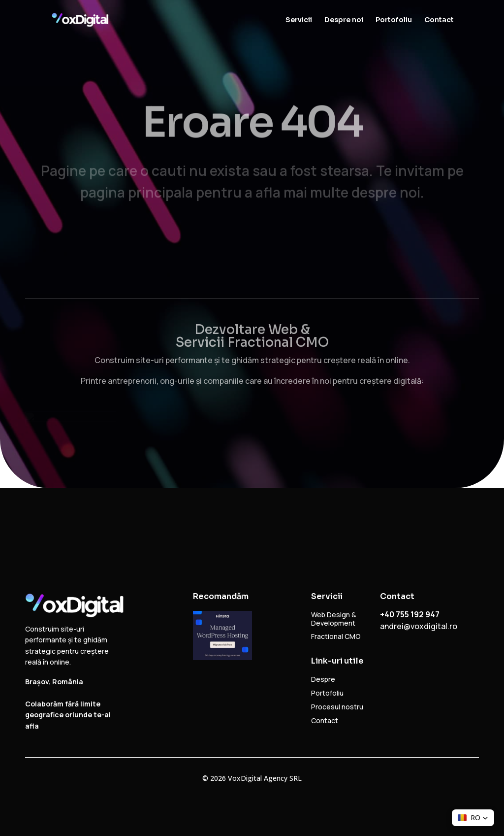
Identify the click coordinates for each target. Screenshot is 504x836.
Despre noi (344, 20)
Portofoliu (394, 20)
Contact (439, 20)
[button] (473, 818)
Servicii (299, 20)
